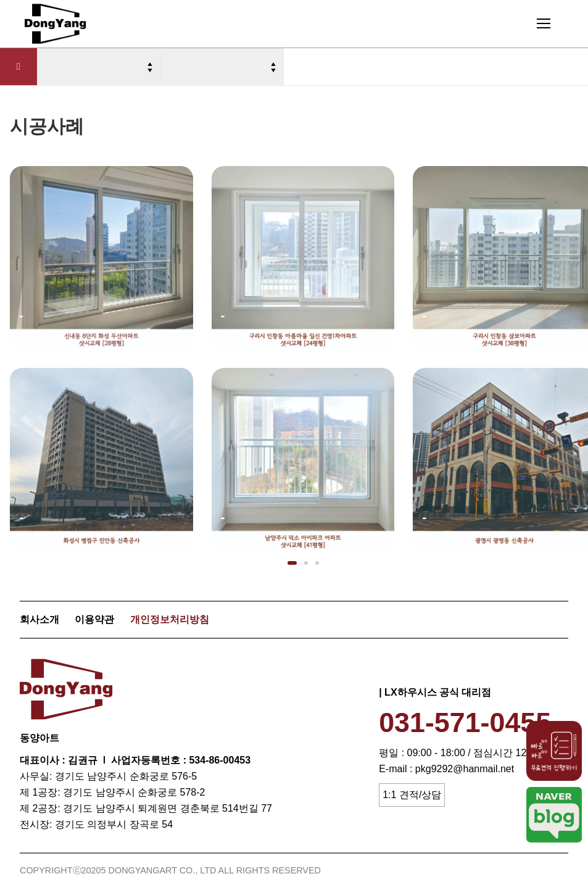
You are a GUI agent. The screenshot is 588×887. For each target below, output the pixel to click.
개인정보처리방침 (170, 619)
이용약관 (94, 619)
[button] (292, 563)
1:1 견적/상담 (412, 795)
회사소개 (39, 619)
